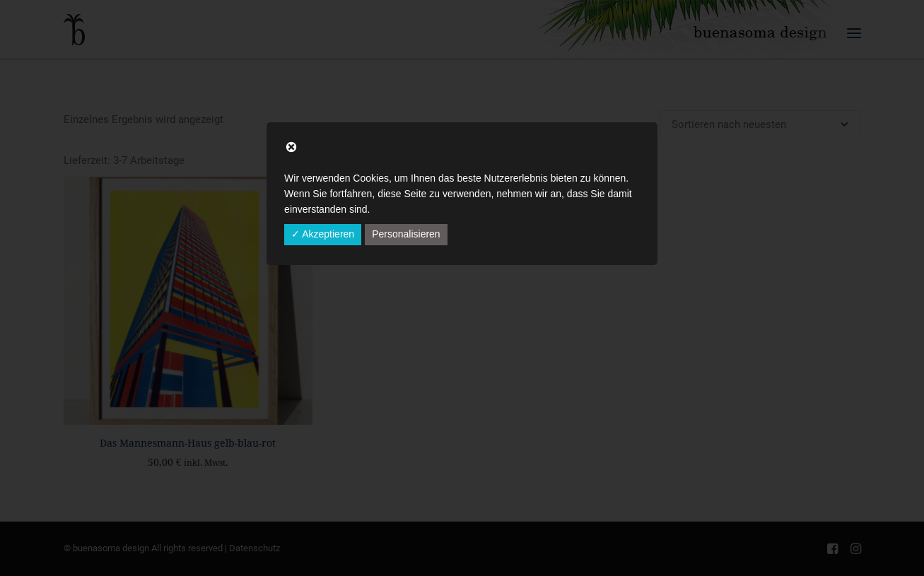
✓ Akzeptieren (323, 234)
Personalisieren (406, 234)
